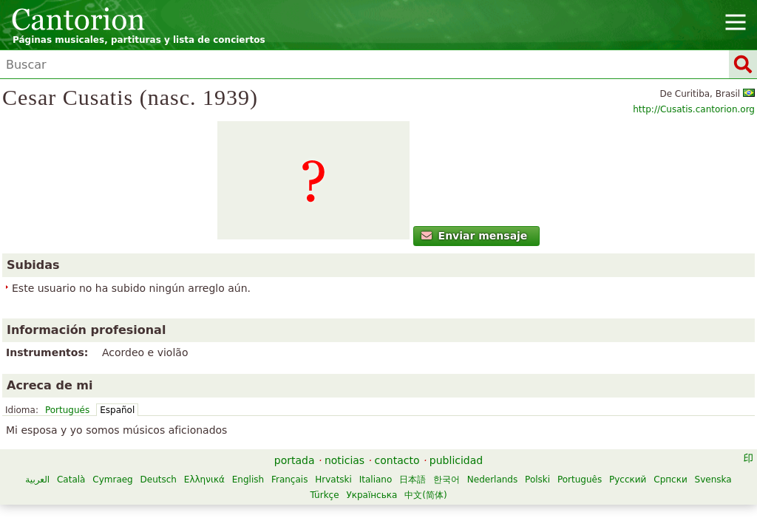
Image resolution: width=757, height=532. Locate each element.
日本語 (549, 428)
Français (425, 428)
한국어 (583, 428)
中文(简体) (561, 443)
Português (287, 443)
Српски (378, 443)
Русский (335, 443)
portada (295, 409)
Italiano (512, 428)
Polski (245, 443)
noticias (344, 409)
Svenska (420, 443)
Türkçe (460, 443)
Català (207, 428)
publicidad (456, 409)
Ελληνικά (340, 428)
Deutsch (294, 428)
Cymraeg (248, 428)
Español (331, 246)
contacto (397, 409)
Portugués (281, 246)
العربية (173, 428)
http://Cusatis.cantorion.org (680, 134)
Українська (508, 443)
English (384, 428)
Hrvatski (469, 428)
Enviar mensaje (111, 292)
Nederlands (200, 443)
